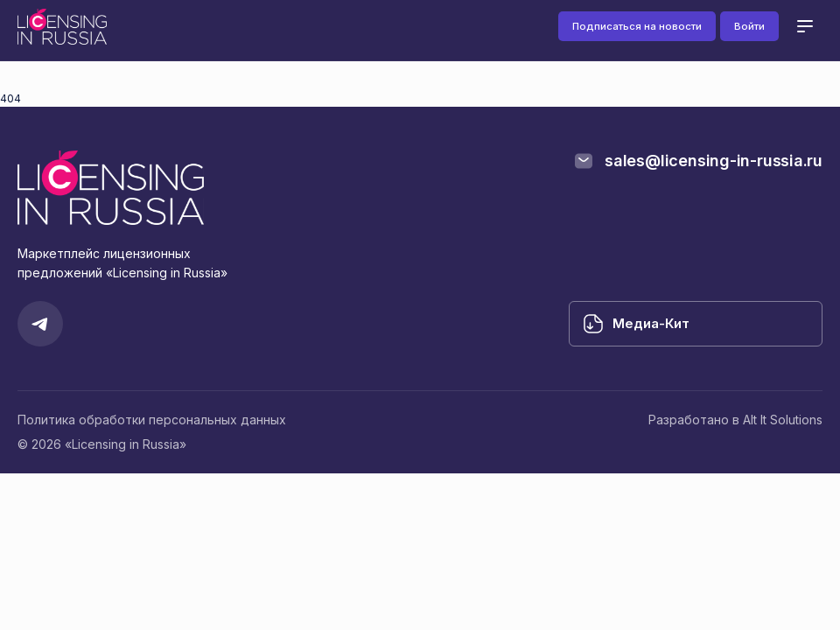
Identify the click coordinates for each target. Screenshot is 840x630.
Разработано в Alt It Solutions (735, 420)
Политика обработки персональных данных (152, 420)
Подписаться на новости (637, 26)
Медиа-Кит (651, 323)
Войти (749, 26)
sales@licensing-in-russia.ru (714, 161)
